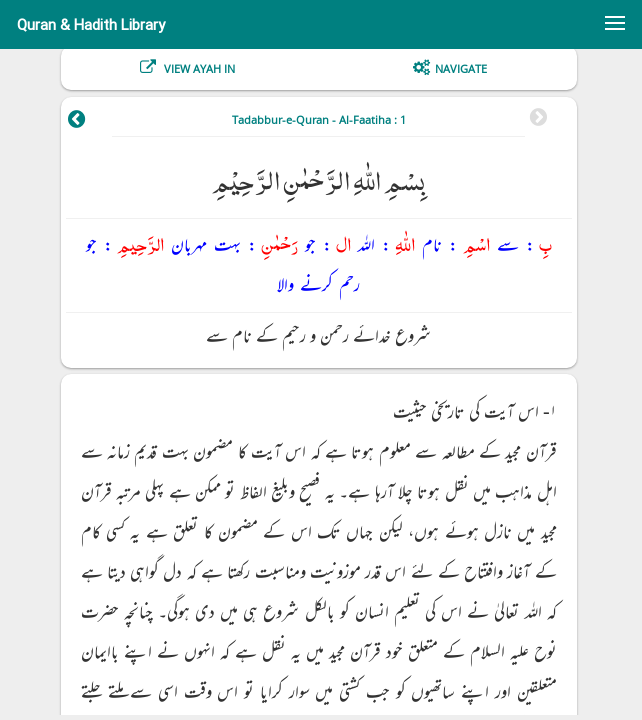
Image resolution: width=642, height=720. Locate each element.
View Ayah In (198, 68)
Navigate (461, 68)
